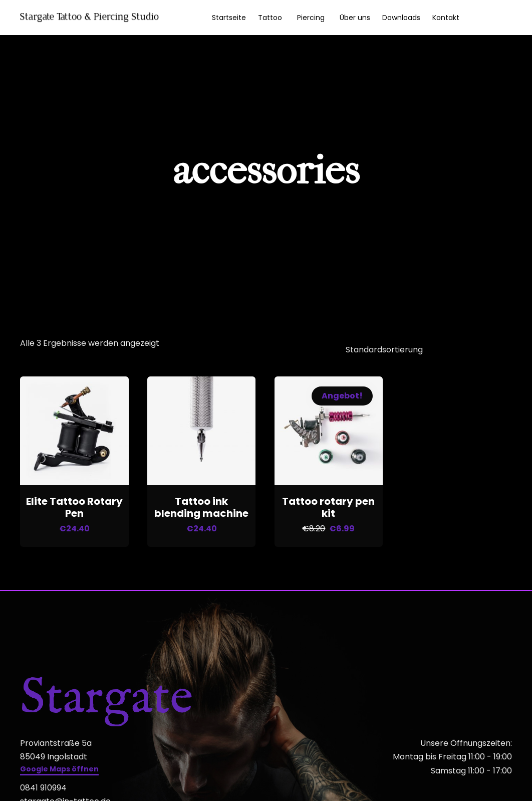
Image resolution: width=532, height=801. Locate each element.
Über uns (355, 18)
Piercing (311, 18)
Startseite (229, 18)
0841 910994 (43, 785)
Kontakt (446, 18)
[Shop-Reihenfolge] (422, 348)
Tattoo (270, 18)
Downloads (401, 18)
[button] (59, 767)
